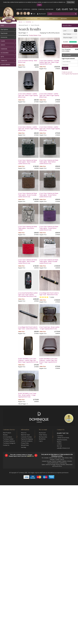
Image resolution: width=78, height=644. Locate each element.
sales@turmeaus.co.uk (63, 448)
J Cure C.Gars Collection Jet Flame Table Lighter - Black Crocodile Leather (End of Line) (28, 162)
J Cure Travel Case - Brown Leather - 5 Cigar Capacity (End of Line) (49, 328)
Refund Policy (25, 445)
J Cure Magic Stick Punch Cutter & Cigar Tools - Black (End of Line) (49, 294)
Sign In (65, 68)
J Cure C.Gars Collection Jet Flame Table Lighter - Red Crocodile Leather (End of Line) (28, 261)
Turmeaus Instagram (9, 443)
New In (55, 19)
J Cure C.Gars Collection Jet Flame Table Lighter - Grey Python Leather (28, 228)
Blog (21, 22)
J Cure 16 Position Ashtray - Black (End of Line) (28, 61)
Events (28, 22)
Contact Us (6, 445)
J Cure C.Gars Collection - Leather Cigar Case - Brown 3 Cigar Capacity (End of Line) (50, 129)
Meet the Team (32, 19)
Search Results (35, 25)
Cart (34, 14)
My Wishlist (42, 439)
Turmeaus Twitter (8, 439)
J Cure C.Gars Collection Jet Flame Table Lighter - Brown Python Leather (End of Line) (49, 195)
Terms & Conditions (27, 441)
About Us (24, 433)
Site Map (24, 447)
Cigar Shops (45, 19)
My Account (42, 14)
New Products (7, 433)
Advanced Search (23, 25)
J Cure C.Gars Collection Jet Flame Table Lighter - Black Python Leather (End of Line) (49, 162)
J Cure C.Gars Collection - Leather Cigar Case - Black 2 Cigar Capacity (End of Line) (28, 95)
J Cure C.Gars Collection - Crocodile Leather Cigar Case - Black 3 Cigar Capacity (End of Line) (49, 62)
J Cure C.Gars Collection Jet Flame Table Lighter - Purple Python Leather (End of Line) (49, 228)
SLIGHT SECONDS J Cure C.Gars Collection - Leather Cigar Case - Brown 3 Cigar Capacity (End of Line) (49, 361)
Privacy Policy (71, 2)
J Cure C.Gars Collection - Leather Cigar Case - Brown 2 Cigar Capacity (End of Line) (28, 129)
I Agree (39, 5)
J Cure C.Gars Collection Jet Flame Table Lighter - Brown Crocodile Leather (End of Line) (28, 195)
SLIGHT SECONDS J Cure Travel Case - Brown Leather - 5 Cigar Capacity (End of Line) (27, 395)
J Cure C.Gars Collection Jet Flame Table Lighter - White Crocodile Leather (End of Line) (49, 261)
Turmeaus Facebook (9, 441)
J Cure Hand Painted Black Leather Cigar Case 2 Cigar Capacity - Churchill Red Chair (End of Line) (28, 295)
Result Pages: (22, 404)
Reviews (64, 19)
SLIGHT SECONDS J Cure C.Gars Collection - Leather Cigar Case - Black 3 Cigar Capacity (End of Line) (28, 360)
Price (40, 35)
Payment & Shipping (27, 439)
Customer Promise (26, 437)
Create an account (67, 72)
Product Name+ (33, 35)
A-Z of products (8, 437)
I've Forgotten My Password (70, 74)
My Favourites (43, 437)
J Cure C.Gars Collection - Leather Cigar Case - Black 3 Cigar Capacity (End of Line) (49, 95)
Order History (43, 435)
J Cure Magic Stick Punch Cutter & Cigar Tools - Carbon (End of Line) (28, 328)
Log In (41, 441)
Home (21, 19)
